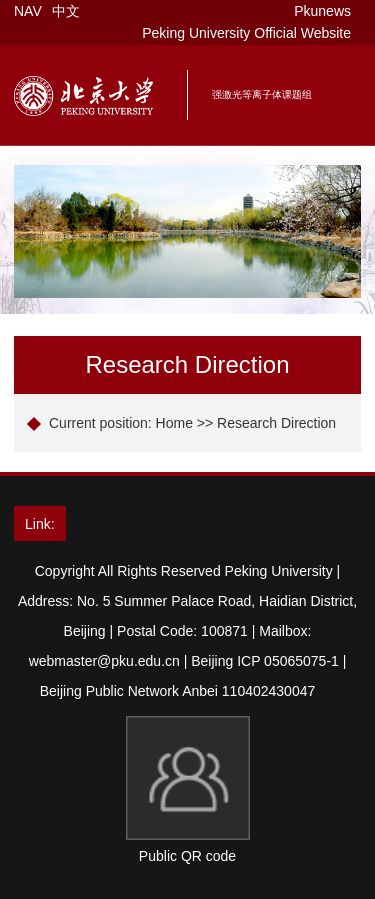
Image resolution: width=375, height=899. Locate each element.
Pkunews (322, 11)
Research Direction (276, 423)
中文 (66, 11)
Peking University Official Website (246, 33)
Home (174, 423)
